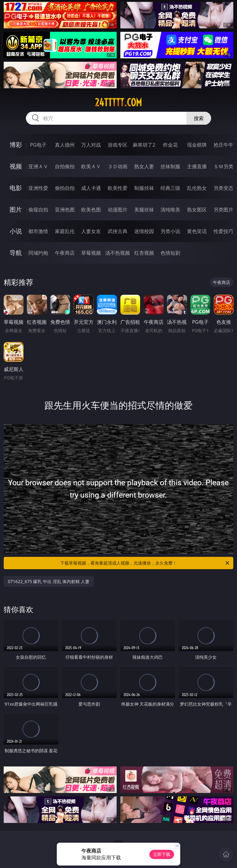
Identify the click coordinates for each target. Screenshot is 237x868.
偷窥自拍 (38, 210)
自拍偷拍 (65, 166)
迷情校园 (144, 231)
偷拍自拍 (65, 188)
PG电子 (38, 145)
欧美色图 (91, 210)
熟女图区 (197, 210)
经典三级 (170, 188)
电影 (16, 188)
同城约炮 (38, 253)
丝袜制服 (170, 166)
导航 (16, 253)
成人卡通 (91, 188)
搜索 (199, 118)
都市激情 (38, 231)
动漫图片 (118, 210)
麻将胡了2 (144, 145)
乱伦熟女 (197, 188)
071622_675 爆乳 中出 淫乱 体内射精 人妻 (49, 581)
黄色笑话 (197, 231)
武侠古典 (118, 231)
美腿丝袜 (144, 210)
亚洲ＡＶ (38, 166)
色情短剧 (170, 253)
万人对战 (91, 145)
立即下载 (162, 854)
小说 (16, 231)
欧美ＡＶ (91, 166)
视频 (16, 166)
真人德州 (65, 145)
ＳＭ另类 (223, 166)
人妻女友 (91, 231)
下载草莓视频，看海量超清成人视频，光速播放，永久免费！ (145, 563)
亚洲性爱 (38, 188)
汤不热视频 (118, 253)
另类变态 (223, 188)
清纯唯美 (170, 210)
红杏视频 (144, 253)
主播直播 (197, 166)
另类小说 (170, 231)
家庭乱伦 (65, 231)
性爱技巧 (223, 231)
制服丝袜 (144, 188)
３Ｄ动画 (118, 166)
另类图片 (223, 210)
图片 (16, 209)
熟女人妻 (144, 166)
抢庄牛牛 (223, 145)
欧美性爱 (118, 188)
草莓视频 (91, 253)
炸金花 (170, 145)
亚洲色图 (65, 210)
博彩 (16, 145)
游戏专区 (118, 145)
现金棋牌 (197, 145)
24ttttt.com (118, 102)
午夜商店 (65, 253)
